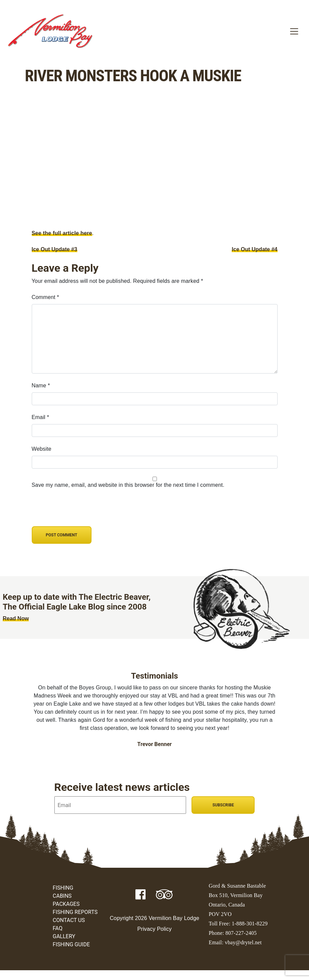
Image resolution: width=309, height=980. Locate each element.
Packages (66, 904)
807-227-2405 (241, 933)
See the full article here (62, 233)
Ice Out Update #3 (55, 249)
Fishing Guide (71, 944)
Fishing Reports (75, 912)
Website (42, 449)
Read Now (16, 618)
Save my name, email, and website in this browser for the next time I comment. (128, 485)
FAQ (58, 928)
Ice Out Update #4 (254, 249)
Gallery (64, 936)
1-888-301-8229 (250, 924)
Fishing (63, 888)
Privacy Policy (155, 929)
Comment (45, 297)
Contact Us (69, 920)
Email (41, 417)
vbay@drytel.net (243, 942)
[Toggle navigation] (294, 31)
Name (41, 385)
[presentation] (78, 512)
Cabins (62, 896)
